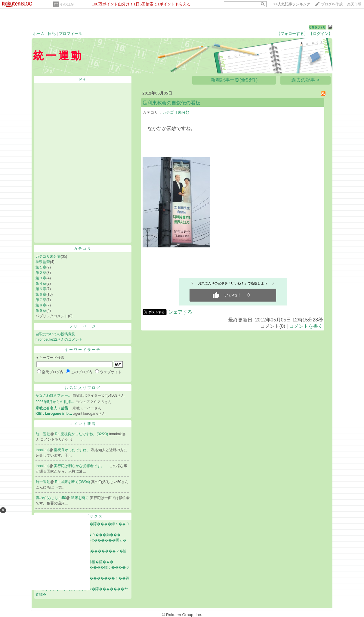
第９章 (41, 311)
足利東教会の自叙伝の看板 (171, 103)
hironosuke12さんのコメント (59, 340)
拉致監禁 (43, 262)
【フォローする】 (292, 34)
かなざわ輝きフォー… (54, 395)
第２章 (41, 273)
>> (292, 4)
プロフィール (70, 34)
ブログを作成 (332, 4)
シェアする (180, 312)
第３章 (41, 278)
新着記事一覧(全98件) (234, 80)
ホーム (39, 34)
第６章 (41, 294)
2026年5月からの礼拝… (55, 402)
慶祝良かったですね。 (72, 450)
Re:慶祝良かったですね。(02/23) (82, 434)
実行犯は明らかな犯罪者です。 (80, 466)
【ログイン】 (321, 34)
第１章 (41, 267)
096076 (318, 27)
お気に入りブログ (83, 388)
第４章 (41, 284)
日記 (52, 34)
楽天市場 (354, 4)
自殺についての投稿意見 (55, 334)
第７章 (41, 300)
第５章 (41, 289)
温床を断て (80, 498)
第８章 (41, 305)
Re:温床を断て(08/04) (73, 482)
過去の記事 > (305, 80)
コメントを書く (306, 326)
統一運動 (43, 434)
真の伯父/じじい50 (51, 498)
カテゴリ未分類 (48, 256)
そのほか (67, 4)
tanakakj (43, 450)
